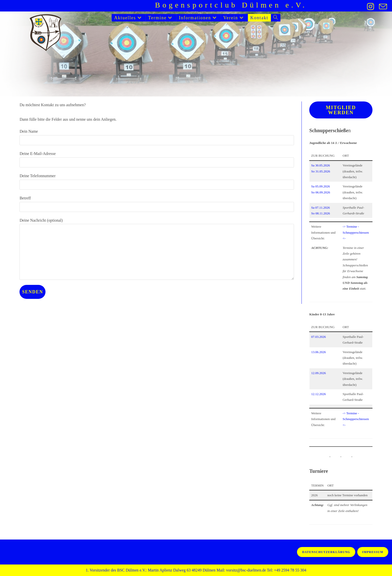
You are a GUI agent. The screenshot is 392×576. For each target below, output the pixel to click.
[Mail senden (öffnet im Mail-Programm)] (382, 6)
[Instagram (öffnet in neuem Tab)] (370, 6)
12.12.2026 (319, 394)
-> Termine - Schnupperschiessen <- (356, 232)
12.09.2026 (319, 373)
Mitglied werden (341, 110)
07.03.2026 (319, 337)
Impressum (373, 552)
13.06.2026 (319, 352)
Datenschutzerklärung (326, 552)
